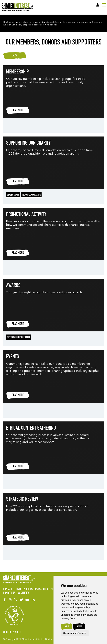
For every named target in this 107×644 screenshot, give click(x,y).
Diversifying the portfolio (18, 337)
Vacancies (24, 593)
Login (18, 589)
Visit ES (17, 632)
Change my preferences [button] (75, 633)
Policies (28, 589)
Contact (8, 589)
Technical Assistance (31, 195)
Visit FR (7, 632)
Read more (18, 110)
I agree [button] (67, 627)
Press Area (42, 589)
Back (15, 56)
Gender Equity (13, 195)
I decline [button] (79, 627)
